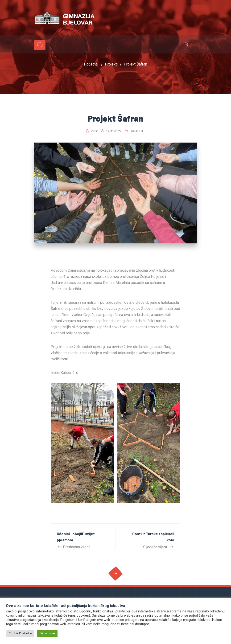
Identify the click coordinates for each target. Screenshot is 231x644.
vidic (94, 131)
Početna (91, 64)
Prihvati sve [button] (47, 633)
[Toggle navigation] (40, 45)
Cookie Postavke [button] (20, 633)
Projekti (136, 131)
